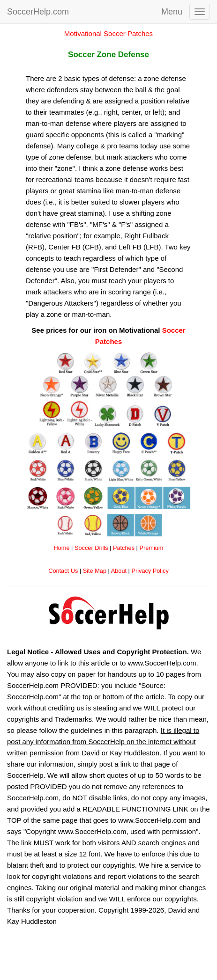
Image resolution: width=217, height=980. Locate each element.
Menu (172, 12)
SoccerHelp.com (38, 12)
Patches (124, 548)
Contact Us (63, 571)
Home (62, 548)
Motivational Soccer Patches (108, 33)
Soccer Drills (91, 548)
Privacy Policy (150, 571)
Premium (151, 548)
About (119, 571)
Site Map (95, 571)
